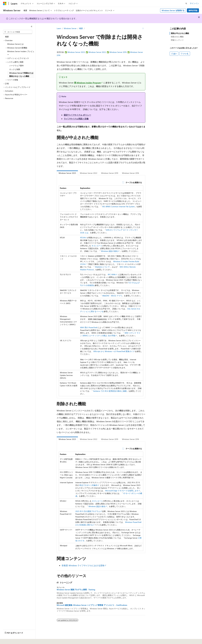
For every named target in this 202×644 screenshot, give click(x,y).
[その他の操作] (143, 29)
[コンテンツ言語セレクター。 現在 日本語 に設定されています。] (8, 640)
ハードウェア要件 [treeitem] (16, 66)
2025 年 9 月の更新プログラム (88, 511)
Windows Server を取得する (173, 10)
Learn (59, 28)
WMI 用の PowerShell (89, 327)
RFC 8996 (112, 274)
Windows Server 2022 (97, 52)
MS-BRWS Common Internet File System (118, 207)
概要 (81, 28)
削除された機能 (177, 37)
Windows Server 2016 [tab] (131, 173)
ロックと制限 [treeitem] (15, 69)
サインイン (194, 3)
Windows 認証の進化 (109, 251)
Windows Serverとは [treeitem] (15, 44)
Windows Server (70, 28)
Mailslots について (102, 267)
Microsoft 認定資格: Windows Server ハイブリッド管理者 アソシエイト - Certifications (92, 605)
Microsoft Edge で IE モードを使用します (122, 491)
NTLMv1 (83, 238)
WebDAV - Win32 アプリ (112, 296)
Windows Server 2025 (76, 52)
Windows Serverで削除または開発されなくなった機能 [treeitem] (21, 75)
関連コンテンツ (177, 40)
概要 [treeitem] (7, 37)
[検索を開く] (186, 3)
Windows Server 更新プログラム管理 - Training (76, 590)
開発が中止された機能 (180, 33)
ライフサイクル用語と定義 (76, 119)
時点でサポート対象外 (89, 485)
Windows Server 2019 (118, 52)
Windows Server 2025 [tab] (67, 173)
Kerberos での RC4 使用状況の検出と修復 (110, 391)
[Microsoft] (5, 3)
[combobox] (18, 32)
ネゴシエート (97, 246)
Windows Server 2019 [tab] (110, 173)
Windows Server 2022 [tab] (89, 173)
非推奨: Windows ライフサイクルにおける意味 (83, 565)
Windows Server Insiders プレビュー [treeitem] (21, 53)
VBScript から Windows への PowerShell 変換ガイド (114, 351)
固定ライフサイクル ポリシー (77, 115)
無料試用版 (193, 10)
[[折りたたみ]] (32, 26)
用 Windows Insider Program (87, 83)
